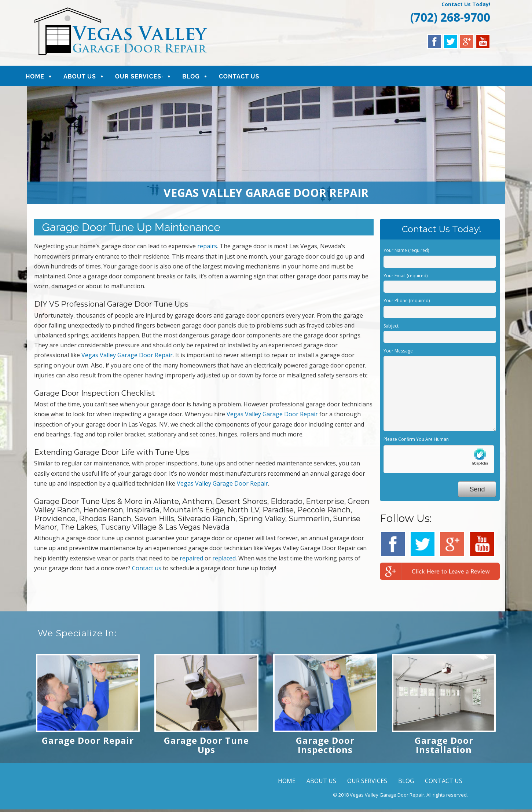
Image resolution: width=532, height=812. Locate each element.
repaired (191, 561)
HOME (44, 78)
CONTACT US (248, 78)
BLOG (200, 78)
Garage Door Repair (88, 743)
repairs (207, 249)
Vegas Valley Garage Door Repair (127, 358)
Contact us (147, 571)
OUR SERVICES (147, 78)
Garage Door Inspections (325, 747)
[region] (266, 148)
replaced (224, 561)
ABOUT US (89, 78)
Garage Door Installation (444, 747)
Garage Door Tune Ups (206, 747)
